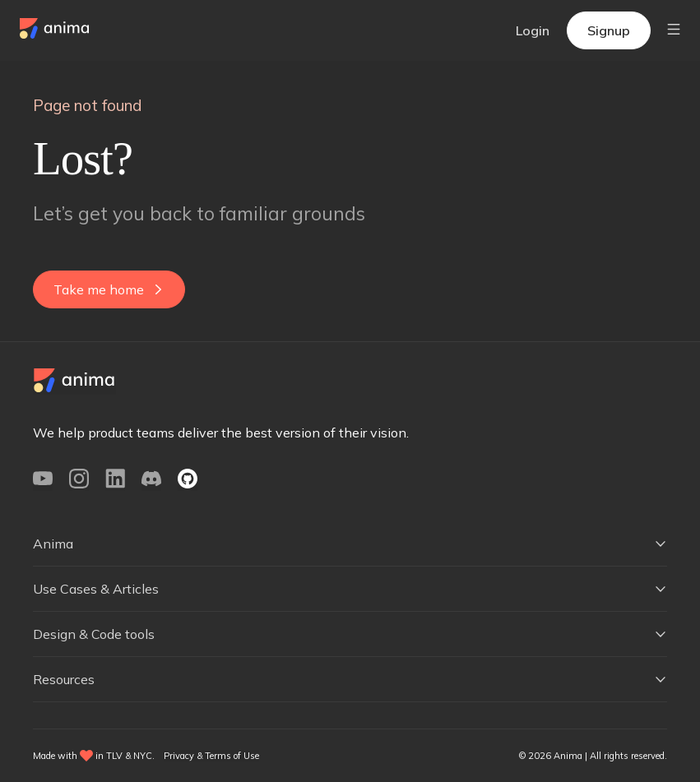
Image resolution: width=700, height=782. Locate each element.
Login (533, 30)
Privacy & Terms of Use (211, 756)
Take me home (107, 289)
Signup (609, 30)
